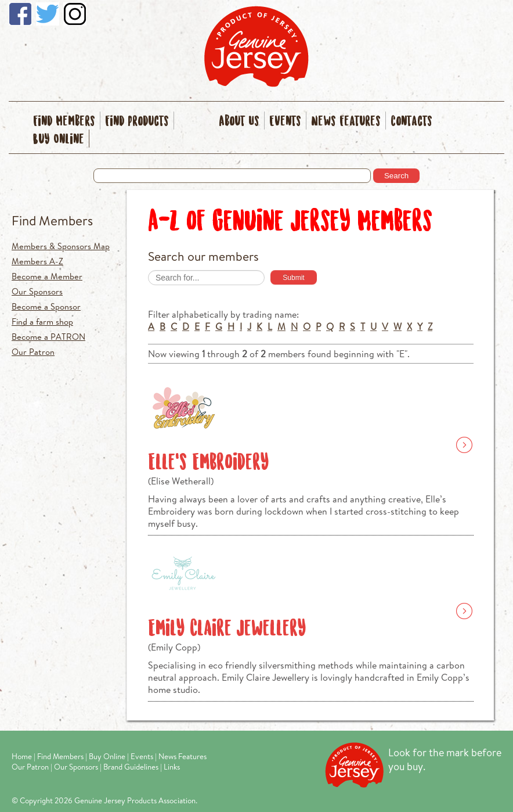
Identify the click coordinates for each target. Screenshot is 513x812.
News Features (346, 122)
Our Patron (33, 352)
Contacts (411, 122)
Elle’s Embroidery (208, 463)
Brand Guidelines (131, 767)
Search (396, 176)
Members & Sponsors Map (61, 246)
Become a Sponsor (46, 306)
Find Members (64, 122)
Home (22, 756)
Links (172, 767)
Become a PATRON (48, 337)
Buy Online (59, 140)
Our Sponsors (37, 291)
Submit (293, 278)
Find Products (137, 122)
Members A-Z (37, 261)
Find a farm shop (42, 321)
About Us (239, 122)
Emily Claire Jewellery (227, 629)
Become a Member (47, 276)
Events (285, 122)
